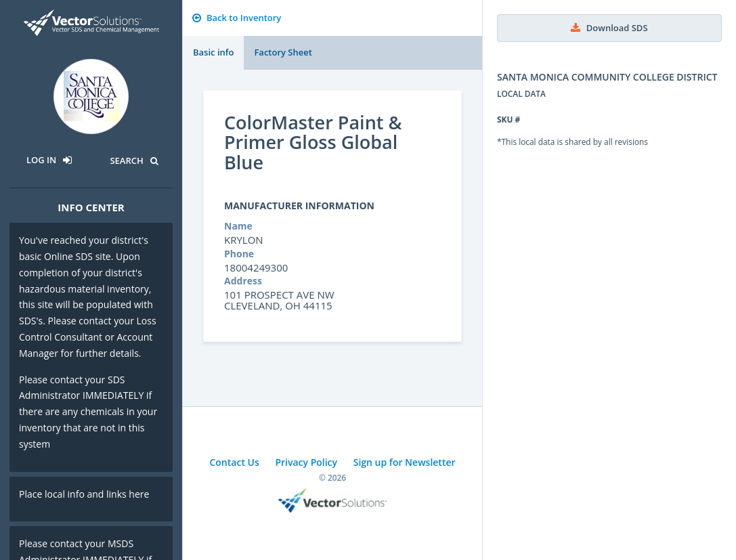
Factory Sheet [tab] (283, 52)
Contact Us (234, 462)
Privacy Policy (306, 462)
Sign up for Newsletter (405, 462)
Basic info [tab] (213, 52)
